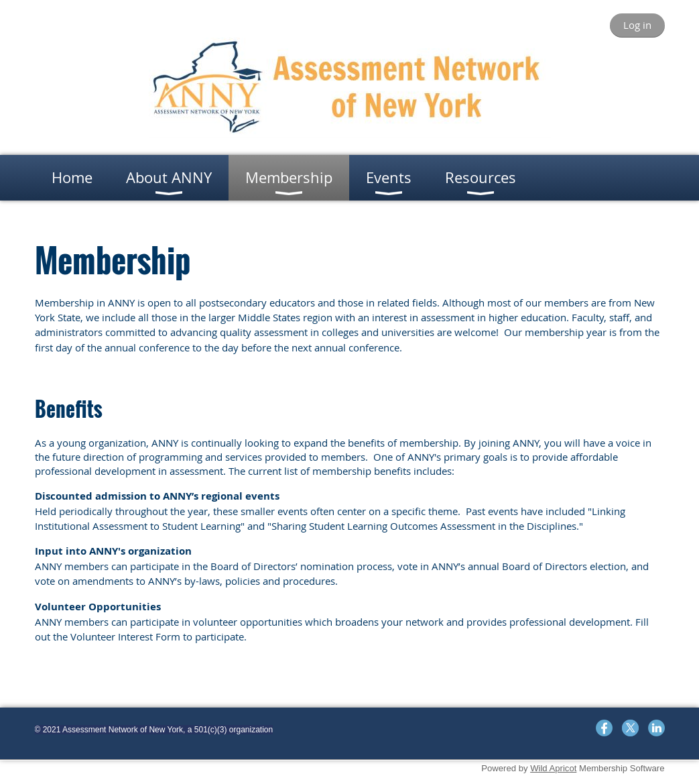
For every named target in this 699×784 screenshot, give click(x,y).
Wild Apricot (553, 768)
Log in (637, 25)
